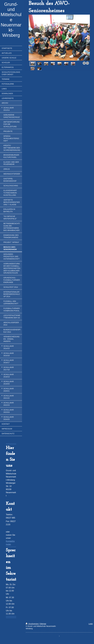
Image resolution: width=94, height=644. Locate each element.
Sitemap (43, 624)
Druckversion (32, 624)
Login (91, 624)
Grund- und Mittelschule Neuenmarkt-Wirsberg (11, 20)
